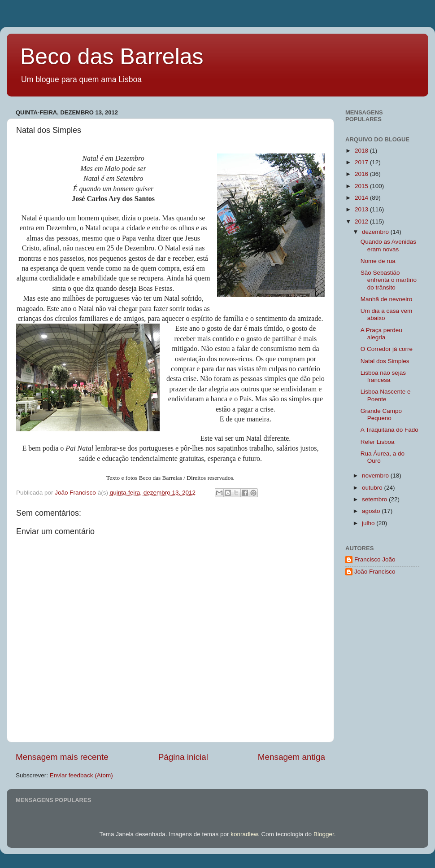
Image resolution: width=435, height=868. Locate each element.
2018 (362, 151)
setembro (375, 499)
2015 (362, 186)
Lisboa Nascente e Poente (386, 395)
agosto (372, 511)
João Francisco (375, 572)
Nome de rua (378, 261)
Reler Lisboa (378, 442)
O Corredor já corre (387, 349)
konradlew (244, 834)
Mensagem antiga (291, 757)
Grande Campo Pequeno (381, 414)
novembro (376, 476)
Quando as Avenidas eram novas (388, 245)
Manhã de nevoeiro (387, 299)
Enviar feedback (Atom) (81, 775)
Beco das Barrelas (112, 57)
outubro (373, 488)
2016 (362, 174)
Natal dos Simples (385, 361)
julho (369, 523)
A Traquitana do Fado (389, 430)
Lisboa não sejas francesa (383, 376)
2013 (362, 209)
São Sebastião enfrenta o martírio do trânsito (389, 280)
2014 (362, 198)
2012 (362, 221)
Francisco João (375, 559)
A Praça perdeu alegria (381, 334)
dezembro (376, 232)
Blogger (324, 834)
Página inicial (183, 757)
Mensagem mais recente (62, 757)
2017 (362, 162)
